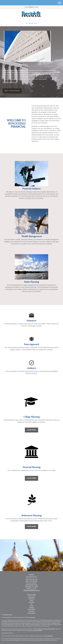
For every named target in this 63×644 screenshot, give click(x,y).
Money (31, 606)
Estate (32, 601)
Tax (32, 604)
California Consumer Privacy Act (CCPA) (46, 629)
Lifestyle (31, 608)
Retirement (31, 597)
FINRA (49, 636)
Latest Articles (31, 609)
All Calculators (31, 613)
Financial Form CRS (8, 615)
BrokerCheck (32, 617)
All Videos (31, 611)
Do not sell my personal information (34, 630)
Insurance (31, 602)
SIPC (52, 636)
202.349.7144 (31, 23)
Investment (31, 599)
